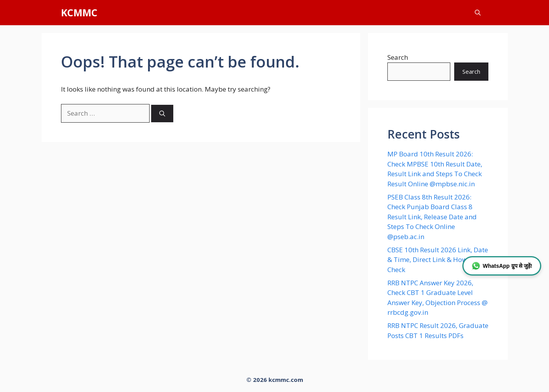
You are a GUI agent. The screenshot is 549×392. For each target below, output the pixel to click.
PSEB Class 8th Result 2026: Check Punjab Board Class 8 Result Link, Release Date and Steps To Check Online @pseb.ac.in (432, 217)
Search (398, 57)
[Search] (162, 114)
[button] (478, 13)
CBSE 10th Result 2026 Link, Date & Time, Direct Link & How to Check (438, 260)
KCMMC (79, 12)
